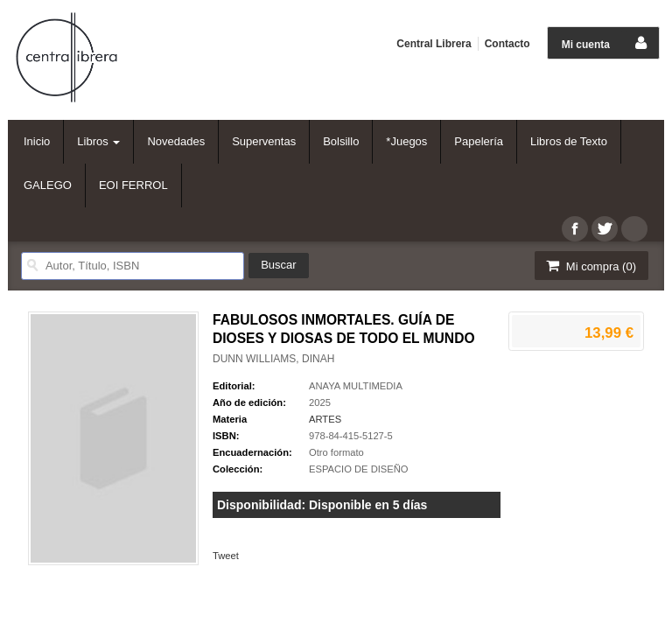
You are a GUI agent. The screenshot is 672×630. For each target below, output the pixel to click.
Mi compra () (590, 266)
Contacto (507, 44)
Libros (98, 141)
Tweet (226, 556)
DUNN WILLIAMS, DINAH (273, 359)
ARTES (325, 419)
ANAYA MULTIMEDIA (356, 386)
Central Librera (434, 44)
